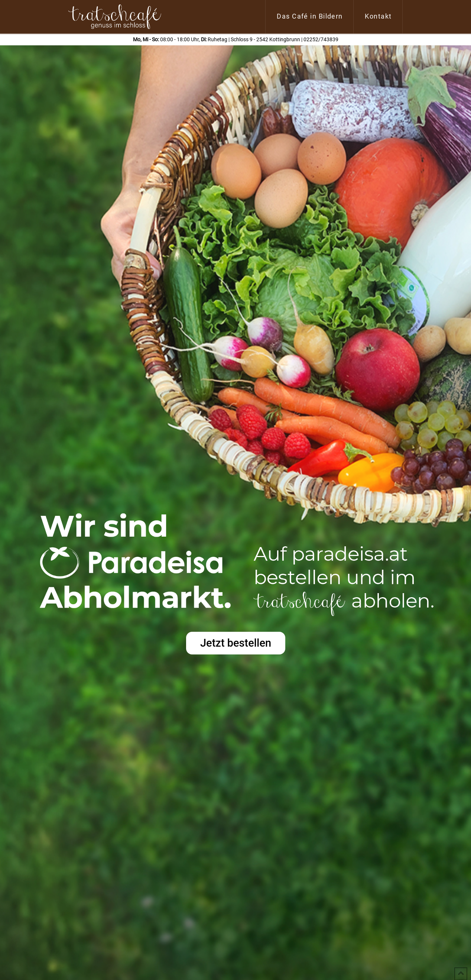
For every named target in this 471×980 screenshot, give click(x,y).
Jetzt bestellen (236, 643)
